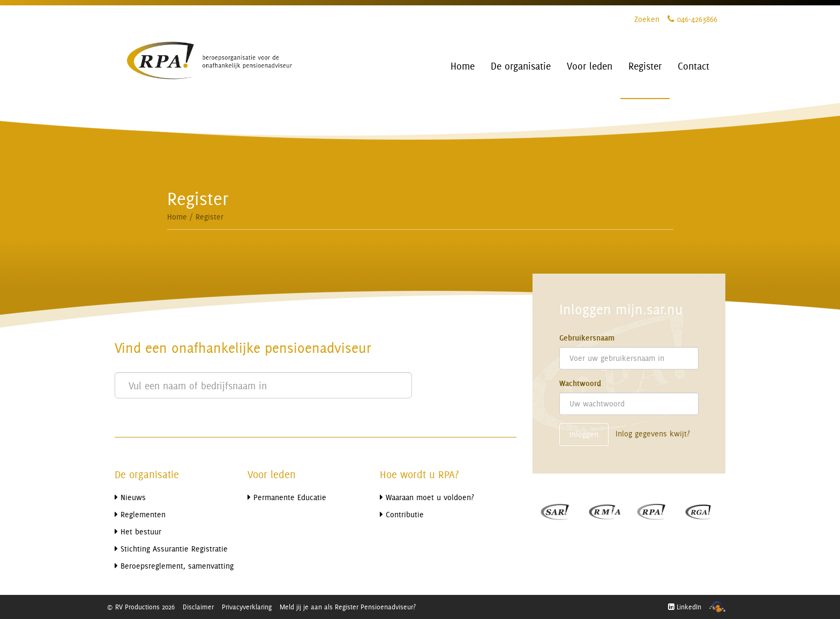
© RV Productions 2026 (141, 607)
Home (177, 217)
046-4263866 (692, 19)
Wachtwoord (580, 383)
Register (209, 217)
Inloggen (584, 434)
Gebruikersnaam (587, 338)
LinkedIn (685, 607)
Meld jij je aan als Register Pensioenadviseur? (348, 607)
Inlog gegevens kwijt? (653, 433)
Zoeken (647, 19)
